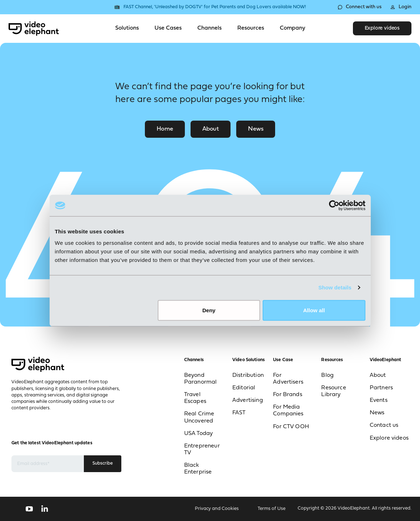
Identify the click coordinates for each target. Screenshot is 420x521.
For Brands (288, 395)
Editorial (244, 388)
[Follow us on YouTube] (29, 509)
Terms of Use (272, 509)
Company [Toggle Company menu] (292, 28)
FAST (239, 413)
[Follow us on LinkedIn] (45, 509)
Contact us (384, 425)
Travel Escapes (195, 398)
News (256, 129)
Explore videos (382, 28)
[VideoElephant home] (34, 29)
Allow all (314, 310)
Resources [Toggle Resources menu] (251, 28)
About (211, 129)
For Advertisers (288, 379)
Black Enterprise (198, 469)
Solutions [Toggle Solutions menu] (127, 28)
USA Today (198, 434)
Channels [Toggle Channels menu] (209, 28)
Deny (209, 310)
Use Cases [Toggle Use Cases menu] (168, 28)
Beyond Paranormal (201, 379)
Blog (327, 375)
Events (379, 400)
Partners (381, 388)
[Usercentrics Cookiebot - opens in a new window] (334, 206)
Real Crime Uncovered (199, 417)
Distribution (248, 375)
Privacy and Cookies (217, 509)
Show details (335, 287)
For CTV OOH (291, 427)
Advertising (248, 400)
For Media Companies (288, 411)
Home (165, 129)
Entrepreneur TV (202, 449)
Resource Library (333, 391)
